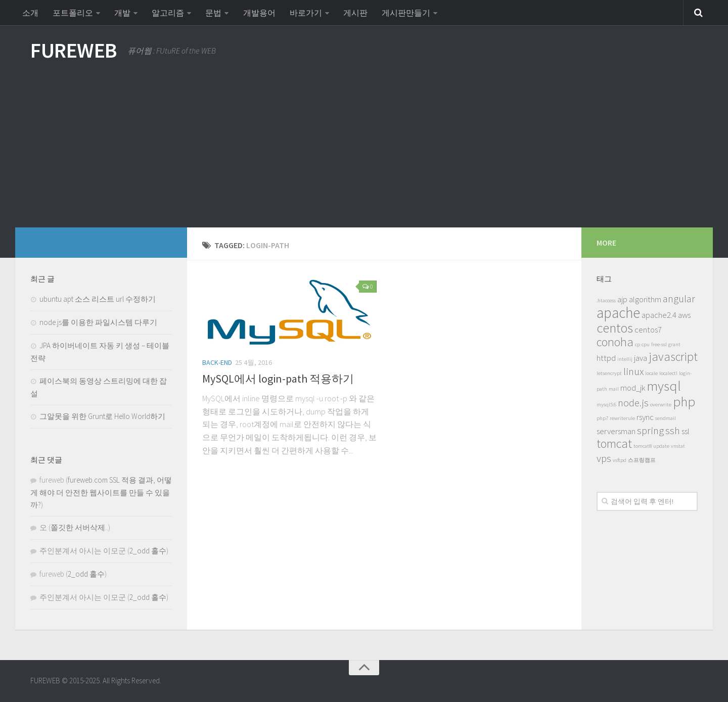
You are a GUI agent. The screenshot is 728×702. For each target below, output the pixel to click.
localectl (668, 373)
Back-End (217, 362)
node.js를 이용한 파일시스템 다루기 (98, 322)
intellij (625, 359)
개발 (122, 13)
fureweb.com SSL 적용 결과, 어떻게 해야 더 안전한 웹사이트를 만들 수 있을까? (101, 492)
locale (651, 373)
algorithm (645, 299)
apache (618, 313)
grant (674, 344)
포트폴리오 (73, 13)
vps (604, 458)
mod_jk (633, 388)
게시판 (355, 13)
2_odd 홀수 (148, 551)
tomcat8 (643, 446)
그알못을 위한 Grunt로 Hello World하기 (102, 416)
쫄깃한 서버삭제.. (79, 527)
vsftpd (620, 460)
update (661, 446)
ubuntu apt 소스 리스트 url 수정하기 (98, 299)
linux (633, 371)
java (641, 358)
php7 (602, 418)
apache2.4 (659, 315)
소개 (30, 13)
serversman (616, 431)
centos (615, 327)
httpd (606, 358)
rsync (645, 417)
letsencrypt (609, 373)
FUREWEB (74, 51)
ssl (686, 431)
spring (650, 430)
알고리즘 (168, 13)
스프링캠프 (642, 460)
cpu (646, 344)
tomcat (614, 443)
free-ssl (659, 344)
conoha (615, 342)
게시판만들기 (405, 13)
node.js (633, 403)
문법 (213, 13)
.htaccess (606, 300)
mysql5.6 (606, 405)
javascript (673, 357)
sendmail (666, 418)
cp (638, 344)
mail (614, 389)
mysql (664, 386)
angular (679, 298)
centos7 (648, 330)
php (684, 401)
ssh (673, 430)
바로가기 (305, 13)
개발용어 (259, 13)
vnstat (678, 446)
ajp (622, 299)
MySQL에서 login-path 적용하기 (278, 379)
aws (684, 315)
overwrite (661, 405)
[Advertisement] (364, 152)
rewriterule (622, 418)
